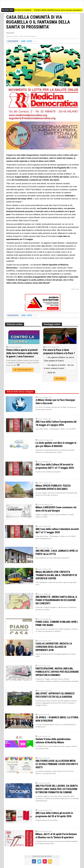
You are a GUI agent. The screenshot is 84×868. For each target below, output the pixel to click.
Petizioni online (15, 324)
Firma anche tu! (23, 370)
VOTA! (60, 379)
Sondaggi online (52, 324)
